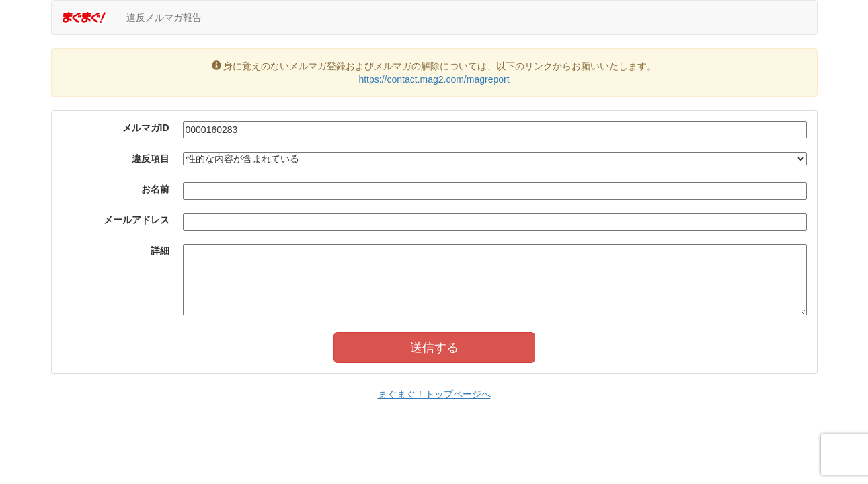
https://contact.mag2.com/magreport (434, 79)
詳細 (160, 251)
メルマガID (146, 128)
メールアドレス (136, 220)
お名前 (155, 189)
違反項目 (151, 159)
